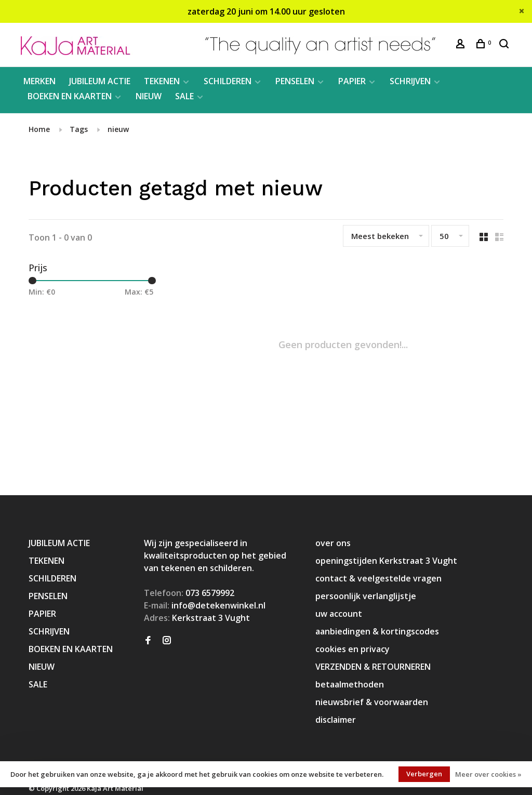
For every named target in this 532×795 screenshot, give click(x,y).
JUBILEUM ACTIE (100, 81)
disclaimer (336, 720)
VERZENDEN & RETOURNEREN (373, 667)
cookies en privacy (353, 649)
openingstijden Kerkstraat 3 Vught (386, 561)
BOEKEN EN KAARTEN (70, 96)
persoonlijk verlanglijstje (366, 596)
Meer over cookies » (488, 774)
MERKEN (39, 81)
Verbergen (424, 774)
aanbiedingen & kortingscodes (377, 631)
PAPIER (352, 81)
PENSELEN (295, 81)
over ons (333, 543)
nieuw (118, 129)
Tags (79, 129)
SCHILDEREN (228, 81)
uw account (339, 614)
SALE (184, 96)
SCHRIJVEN (410, 81)
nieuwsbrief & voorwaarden (372, 702)
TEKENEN (162, 81)
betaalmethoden (350, 684)
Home (39, 129)
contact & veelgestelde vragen (378, 578)
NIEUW (149, 96)
